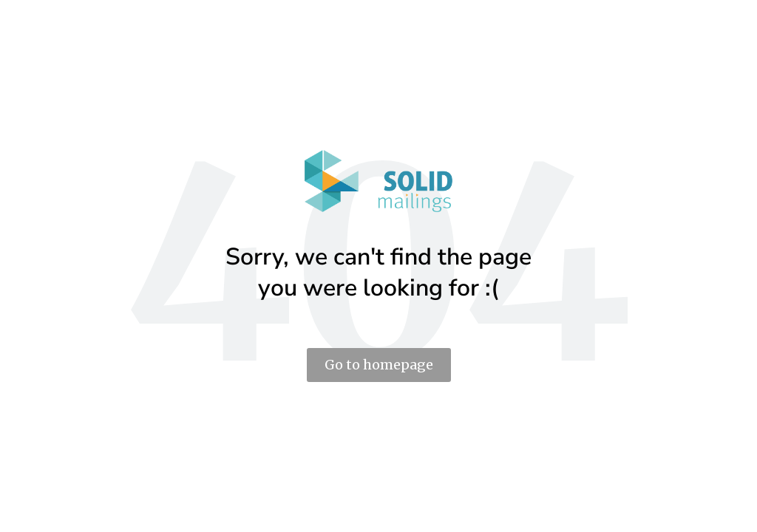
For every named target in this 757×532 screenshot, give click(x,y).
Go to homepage (379, 365)
